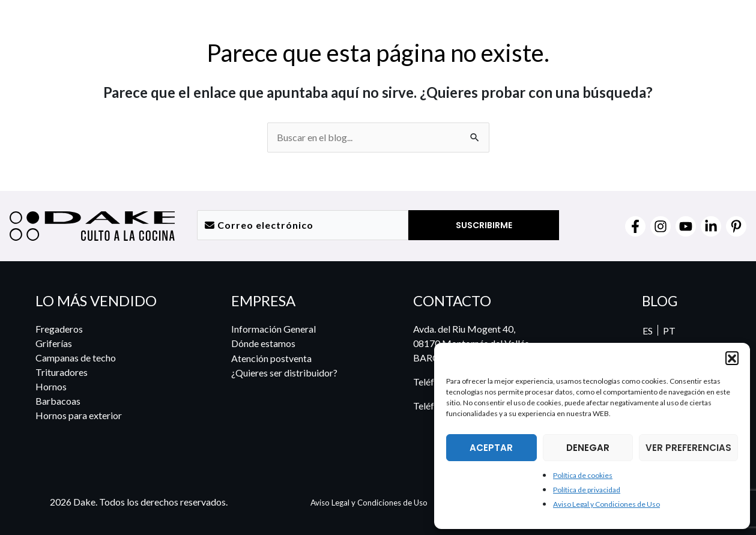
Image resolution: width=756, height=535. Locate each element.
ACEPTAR (491, 448)
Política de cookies (583, 475)
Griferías (54, 343)
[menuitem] (718, 28)
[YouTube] (686, 226)
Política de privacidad (587, 490)
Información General (274, 329)
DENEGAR (588, 448)
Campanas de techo (76, 358)
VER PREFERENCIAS (688, 448)
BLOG (660, 301)
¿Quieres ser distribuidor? (284, 372)
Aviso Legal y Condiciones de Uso (606, 504)
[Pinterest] (736, 226)
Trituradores (62, 372)
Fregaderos (59, 329)
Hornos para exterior (79, 415)
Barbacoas (58, 401)
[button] (732, 358)
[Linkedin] (711, 226)
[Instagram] (661, 226)
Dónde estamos (263, 343)
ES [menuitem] (646, 331)
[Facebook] (635, 226)
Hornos (51, 386)
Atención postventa (271, 358)
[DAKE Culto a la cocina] (72, 26)
